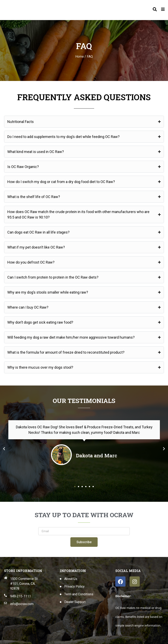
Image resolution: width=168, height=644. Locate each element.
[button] (4, 449)
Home (80, 57)
